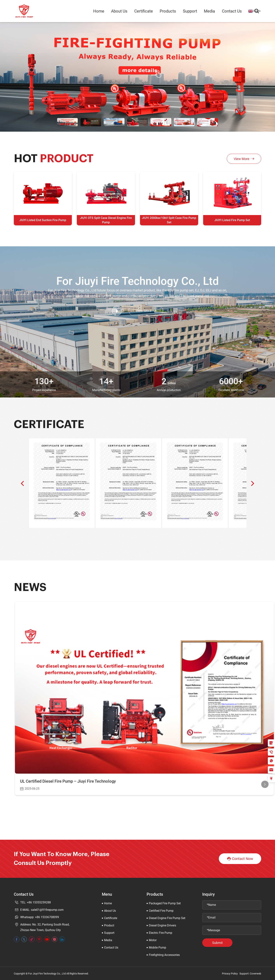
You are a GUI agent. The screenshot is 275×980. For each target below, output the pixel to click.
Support (190, 11)
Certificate (144, 11)
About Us (119, 11)
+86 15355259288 (39, 902)
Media (209, 11)
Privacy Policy (230, 974)
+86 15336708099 (47, 917)
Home (99, 11)
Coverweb (255, 974)
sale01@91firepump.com (47, 910)
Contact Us (232, 11)
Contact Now (240, 859)
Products (168, 11)
